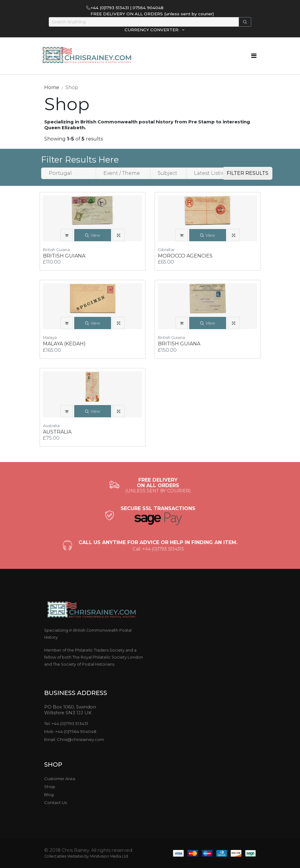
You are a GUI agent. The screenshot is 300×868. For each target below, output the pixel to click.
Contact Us (56, 802)
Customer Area (60, 779)
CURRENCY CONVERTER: (152, 30)
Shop (50, 787)
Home (52, 87)
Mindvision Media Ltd (109, 856)
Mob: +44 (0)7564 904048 (70, 731)
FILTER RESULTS (248, 173)
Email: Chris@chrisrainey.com (74, 739)
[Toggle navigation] (254, 56)
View (92, 236)
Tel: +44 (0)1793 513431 (66, 723)
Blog (49, 795)
